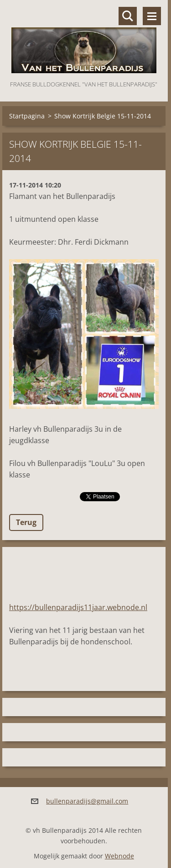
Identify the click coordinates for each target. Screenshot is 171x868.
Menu (152, 16)
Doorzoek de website (128, 16)
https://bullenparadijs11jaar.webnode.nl (78, 607)
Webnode (119, 856)
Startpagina (27, 116)
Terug (26, 522)
